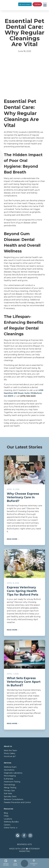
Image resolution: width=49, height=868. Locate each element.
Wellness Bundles (11, 822)
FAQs (6, 816)
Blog (6, 813)
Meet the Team (10, 751)
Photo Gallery (10, 753)
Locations (8, 819)
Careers (7, 825)
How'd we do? (10, 756)
